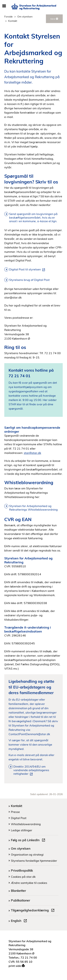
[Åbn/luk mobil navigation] (4, 6)
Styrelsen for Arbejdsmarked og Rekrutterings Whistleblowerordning (33, 508)
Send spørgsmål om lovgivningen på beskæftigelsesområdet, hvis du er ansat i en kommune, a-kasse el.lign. (33, 217)
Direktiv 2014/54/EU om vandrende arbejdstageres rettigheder (31, 770)
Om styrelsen (25, 16)
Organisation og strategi (27, 855)
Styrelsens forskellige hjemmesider (34, 861)
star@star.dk (32, 453)
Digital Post (19, 818)
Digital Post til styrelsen (28, 270)
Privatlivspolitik (22, 870)
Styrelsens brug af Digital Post (29, 280)
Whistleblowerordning (26, 824)
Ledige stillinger (22, 830)
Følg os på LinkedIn (29, 840)
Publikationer (21, 900)
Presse (15, 812)
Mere (54, 19)
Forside (8, 16)
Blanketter (18, 891)
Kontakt (17, 806)
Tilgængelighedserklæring (33, 911)
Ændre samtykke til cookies (29, 883)
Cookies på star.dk (23, 877)
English (20, 921)
